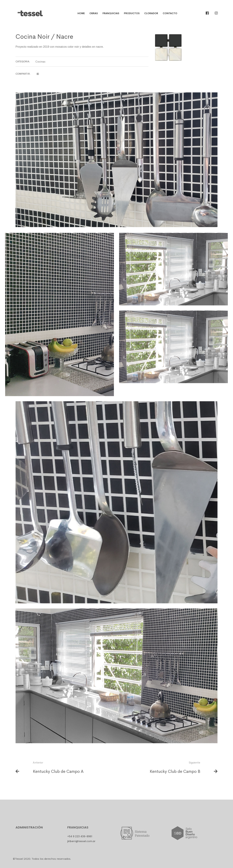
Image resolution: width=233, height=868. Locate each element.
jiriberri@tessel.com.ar (81, 841)
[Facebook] (207, 13)
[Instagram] (216, 13)
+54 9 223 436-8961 (80, 836)
